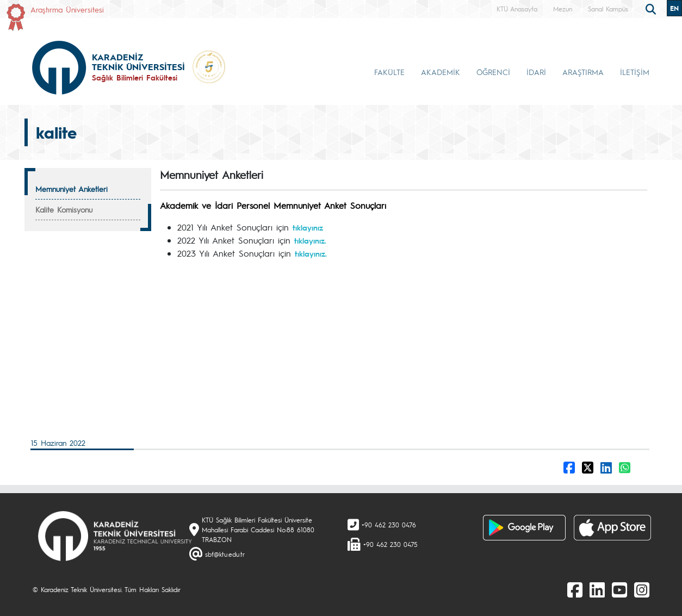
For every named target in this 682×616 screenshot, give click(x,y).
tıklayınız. (310, 240)
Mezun (563, 9)
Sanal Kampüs (608, 9)
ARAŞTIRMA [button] (583, 72)
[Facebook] (575, 589)
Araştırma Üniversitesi (67, 9)
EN (674, 8)
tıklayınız (308, 227)
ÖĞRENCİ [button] (493, 72)
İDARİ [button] (536, 72)
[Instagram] (642, 589)
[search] (652, 8)
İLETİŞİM (635, 72)
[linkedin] (597, 589)
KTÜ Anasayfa (517, 9)
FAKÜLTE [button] (389, 72)
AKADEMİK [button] (441, 72)
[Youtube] (619, 589)
